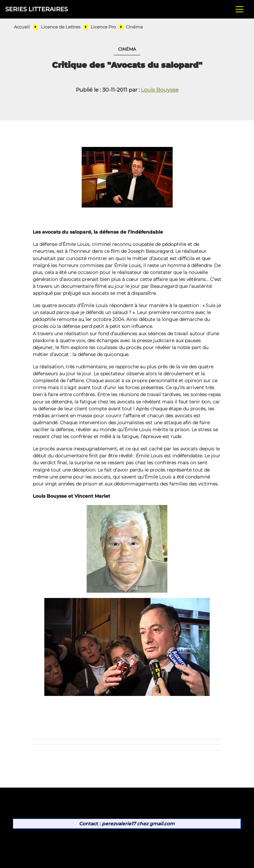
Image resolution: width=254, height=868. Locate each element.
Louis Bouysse (160, 90)
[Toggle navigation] (239, 9)
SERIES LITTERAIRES (37, 9)
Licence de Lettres (61, 27)
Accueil (22, 27)
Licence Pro (103, 27)
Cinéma (134, 27)
